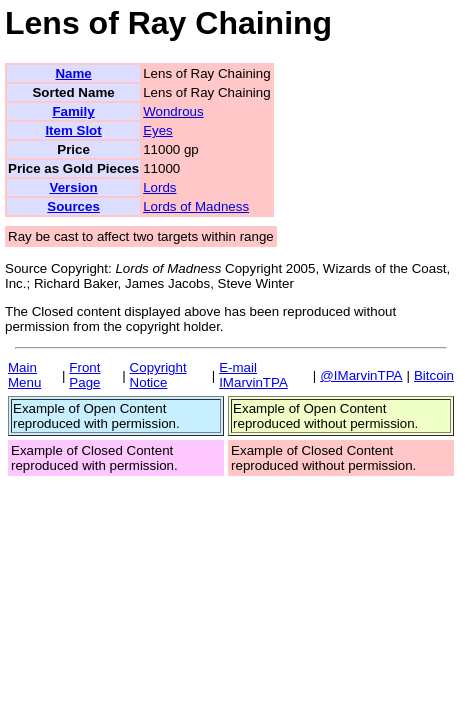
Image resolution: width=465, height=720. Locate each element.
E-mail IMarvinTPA (253, 375)
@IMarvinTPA (361, 375)
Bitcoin (434, 375)
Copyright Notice (158, 375)
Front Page (84, 375)
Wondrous (173, 111)
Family (73, 111)
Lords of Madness (196, 206)
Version (73, 187)
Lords (159, 187)
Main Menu (24, 375)
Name (73, 73)
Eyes (158, 130)
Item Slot (73, 130)
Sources (73, 206)
